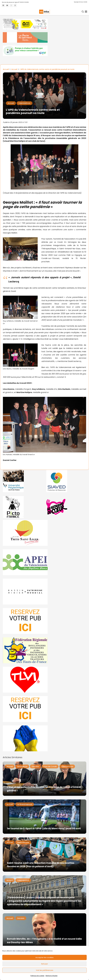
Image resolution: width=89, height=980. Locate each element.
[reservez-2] (44, 621)
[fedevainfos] (44, 650)
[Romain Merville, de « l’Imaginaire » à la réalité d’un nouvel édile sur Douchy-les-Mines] (44, 930)
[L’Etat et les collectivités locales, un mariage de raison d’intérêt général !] (44, 779)
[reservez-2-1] (44, 709)
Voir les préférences (45, 970)
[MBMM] (44, 24)
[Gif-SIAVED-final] (66, 481)
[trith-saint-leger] (44, 533)
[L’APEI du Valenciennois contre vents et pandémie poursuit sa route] (44, 74)
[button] (83, 12)
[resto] (66, 507)
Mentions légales (52, 976)
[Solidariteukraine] (44, 738)
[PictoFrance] (23, 507)
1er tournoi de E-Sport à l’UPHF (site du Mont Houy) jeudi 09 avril (44, 829)
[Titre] (3, 5)
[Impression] (44, 562)
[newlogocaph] (44, 37)
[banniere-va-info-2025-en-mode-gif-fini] (44, 51)
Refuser (45, 964)
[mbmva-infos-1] (44, 592)
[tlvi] (44, 680)
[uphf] (23, 481)
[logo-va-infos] (44, 12)
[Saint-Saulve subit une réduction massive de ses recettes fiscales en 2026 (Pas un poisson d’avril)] (44, 855)
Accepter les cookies (44, 957)
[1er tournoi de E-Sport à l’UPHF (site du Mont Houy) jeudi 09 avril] (44, 817)
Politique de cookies (37, 976)
